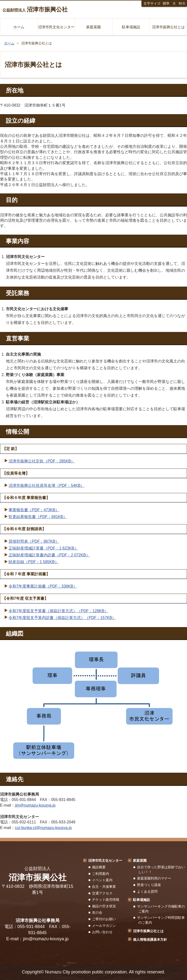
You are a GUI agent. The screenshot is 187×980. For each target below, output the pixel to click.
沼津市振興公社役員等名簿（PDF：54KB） (46, 485)
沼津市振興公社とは (168, 27)
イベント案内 (102, 880)
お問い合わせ (102, 932)
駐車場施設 (131, 27)
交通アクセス (102, 893)
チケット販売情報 (106, 900)
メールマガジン (104, 926)
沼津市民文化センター (56, 27)
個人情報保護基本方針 (150, 940)
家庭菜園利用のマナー (154, 878)
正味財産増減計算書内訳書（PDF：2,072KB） (49, 555)
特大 (182, 3)
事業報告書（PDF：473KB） (34, 510)
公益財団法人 (35, 9)
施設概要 (99, 867)
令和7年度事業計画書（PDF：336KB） (43, 586)
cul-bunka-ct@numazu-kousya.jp (43, 828)
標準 (166, 3)
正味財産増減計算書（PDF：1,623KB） (43, 548)
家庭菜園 (93, 27)
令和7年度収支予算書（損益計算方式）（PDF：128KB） (58, 611)
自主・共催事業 (104, 887)
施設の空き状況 (104, 906)
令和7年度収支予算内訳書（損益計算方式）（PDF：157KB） (62, 618)
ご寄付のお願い (104, 919)
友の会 (97, 912)
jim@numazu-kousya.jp (35, 805)
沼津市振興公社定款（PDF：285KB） (42, 461)
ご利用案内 (101, 874)
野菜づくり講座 (149, 885)
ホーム (19, 27)
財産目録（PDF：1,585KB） (33, 562)
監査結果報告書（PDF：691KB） (38, 517)
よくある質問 (147, 891)
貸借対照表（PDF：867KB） (34, 541)
